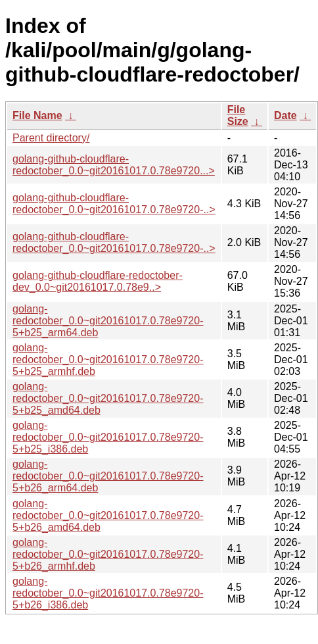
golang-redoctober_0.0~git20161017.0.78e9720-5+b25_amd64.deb (108, 398)
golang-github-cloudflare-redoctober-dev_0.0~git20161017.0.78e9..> (98, 281)
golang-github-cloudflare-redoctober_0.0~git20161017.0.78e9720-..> (114, 204)
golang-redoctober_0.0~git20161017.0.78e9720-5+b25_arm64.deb (108, 321)
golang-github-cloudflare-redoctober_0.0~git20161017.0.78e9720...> (114, 165)
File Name (37, 115)
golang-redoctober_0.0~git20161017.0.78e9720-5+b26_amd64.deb (108, 515)
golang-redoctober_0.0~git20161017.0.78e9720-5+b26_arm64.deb (108, 476)
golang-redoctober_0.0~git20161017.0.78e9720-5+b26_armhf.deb (108, 554)
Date (285, 115)
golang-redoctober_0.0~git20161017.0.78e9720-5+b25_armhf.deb (108, 359)
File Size (238, 115)
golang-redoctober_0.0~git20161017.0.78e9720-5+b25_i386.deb (108, 437)
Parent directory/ (51, 138)
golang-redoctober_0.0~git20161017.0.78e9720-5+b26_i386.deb (108, 593)
